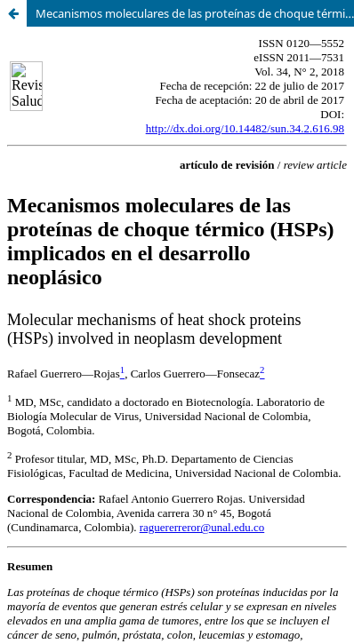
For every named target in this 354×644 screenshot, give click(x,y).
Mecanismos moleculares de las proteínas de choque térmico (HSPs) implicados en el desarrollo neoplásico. (195, 13)
